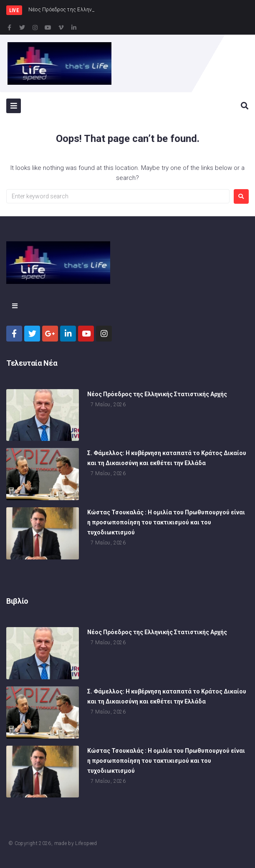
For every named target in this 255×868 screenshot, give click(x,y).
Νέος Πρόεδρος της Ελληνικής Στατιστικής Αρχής (157, 395)
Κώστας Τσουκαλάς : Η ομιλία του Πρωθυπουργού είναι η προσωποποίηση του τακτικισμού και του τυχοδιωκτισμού (166, 524)
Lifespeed (86, 843)
